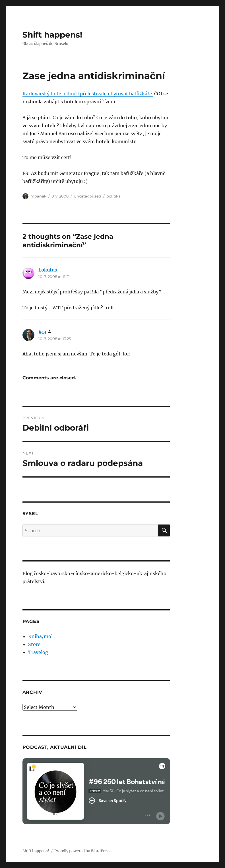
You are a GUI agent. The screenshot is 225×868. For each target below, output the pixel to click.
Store (34, 644)
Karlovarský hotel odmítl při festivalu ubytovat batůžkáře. (88, 94)
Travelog (38, 652)
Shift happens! (52, 35)
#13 (42, 332)
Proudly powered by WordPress (82, 851)
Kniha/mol (40, 636)
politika (113, 196)
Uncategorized (87, 196)
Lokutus (48, 270)
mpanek (38, 196)
